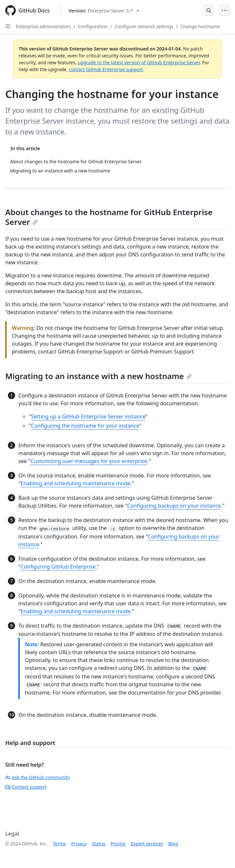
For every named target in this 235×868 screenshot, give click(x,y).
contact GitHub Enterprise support (106, 69)
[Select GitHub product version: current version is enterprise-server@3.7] (104, 11)
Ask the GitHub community (38, 777)
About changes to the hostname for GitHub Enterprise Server (109, 217)
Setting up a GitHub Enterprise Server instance (88, 416)
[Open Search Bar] (209, 10)
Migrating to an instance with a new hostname (98, 376)
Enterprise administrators (43, 26)
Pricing (118, 844)
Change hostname (200, 26)
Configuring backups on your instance (174, 506)
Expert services (147, 844)
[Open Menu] (224, 10)
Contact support (26, 787)
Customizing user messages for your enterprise (89, 461)
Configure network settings (144, 26)
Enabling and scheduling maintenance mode (76, 483)
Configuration (93, 26)
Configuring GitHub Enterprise (58, 567)
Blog (173, 844)
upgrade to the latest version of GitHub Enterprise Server (139, 62)
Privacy (79, 844)
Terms (59, 844)
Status (99, 844)
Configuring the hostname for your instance (85, 426)
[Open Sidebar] (8, 26)
